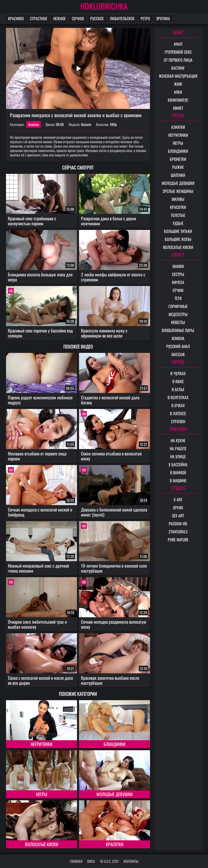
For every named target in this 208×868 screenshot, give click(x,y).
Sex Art (178, 516)
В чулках (178, 373)
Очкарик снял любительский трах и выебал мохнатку (37, 624)
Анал (178, 44)
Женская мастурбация (178, 76)
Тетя (178, 298)
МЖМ (178, 92)
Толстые (178, 215)
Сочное (78, 18)
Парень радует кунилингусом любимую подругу (40, 400)
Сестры (178, 274)
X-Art (178, 499)
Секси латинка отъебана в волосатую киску (111, 456)
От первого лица (178, 60)
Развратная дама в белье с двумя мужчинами (109, 221)
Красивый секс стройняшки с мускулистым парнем (32, 221)
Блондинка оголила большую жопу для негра (40, 277)
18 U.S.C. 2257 (109, 861)
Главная (76, 861)
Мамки (178, 266)
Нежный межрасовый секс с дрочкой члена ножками (38, 568)
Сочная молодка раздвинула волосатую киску (114, 624)
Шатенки (178, 175)
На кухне (178, 440)
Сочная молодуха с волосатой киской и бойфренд (40, 512)
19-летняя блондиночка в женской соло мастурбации (114, 568)
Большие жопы (178, 239)
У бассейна (178, 464)
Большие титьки (178, 231)
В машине (178, 480)
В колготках (178, 397)
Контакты (131, 861)
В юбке (178, 381)
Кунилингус (178, 100)
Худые (178, 223)
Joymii (178, 508)
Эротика (163, 18)
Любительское (122, 18)
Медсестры (178, 314)
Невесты (178, 322)
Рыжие (178, 167)
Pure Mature (178, 540)
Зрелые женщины (178, 191)
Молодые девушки (114, 794)
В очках (178, 405)
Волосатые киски (42, 844)
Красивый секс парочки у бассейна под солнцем (40, 333)
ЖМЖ (178, 84)
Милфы (178, 199)
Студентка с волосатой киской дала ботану (110, 400)
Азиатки (33, 124)
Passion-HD (178, 524)
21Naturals (178, 532)
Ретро (145, 18)
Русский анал (178, 346)
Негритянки (42, 744)
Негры (42, 794)
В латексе (178, 413)
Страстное (39, 18)
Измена (178, 338)
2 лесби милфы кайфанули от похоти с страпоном (113, 277)
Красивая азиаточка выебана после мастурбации (110, 680)
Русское (97, 18)
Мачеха (178, 282)
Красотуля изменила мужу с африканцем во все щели (104, 333)
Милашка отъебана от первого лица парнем (37, 456)
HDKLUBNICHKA (104, 6)
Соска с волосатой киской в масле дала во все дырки (40, 680)
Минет (178, 108)
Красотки (115, 844)
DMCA (91, 861)
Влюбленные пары (178, 330)
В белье (178, 389)
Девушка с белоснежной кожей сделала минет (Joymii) (114, 512)
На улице (178, 456)
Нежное (59, 18)
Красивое (16, 18)
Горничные (178, 306)
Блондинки (114, 744)
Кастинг (178, 68)
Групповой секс (178, 52)
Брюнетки (178, 159)
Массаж (178, 354)
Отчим (178, 290)
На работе (178, 448)
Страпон (178, 421)
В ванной (178, 472)
